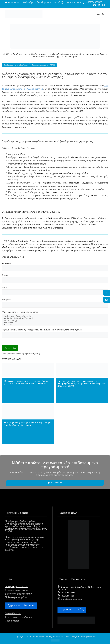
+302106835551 (66, 596)
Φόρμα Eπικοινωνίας (72, 610)
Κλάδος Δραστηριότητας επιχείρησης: (20, 312)
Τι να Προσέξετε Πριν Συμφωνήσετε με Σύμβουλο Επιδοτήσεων (27, 424)
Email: (5, 287)
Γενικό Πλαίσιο (13, 614)
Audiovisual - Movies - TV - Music (55, 319)
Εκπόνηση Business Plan (18, 594)
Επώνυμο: (7, 263)
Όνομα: (6, 275)
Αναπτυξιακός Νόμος (17, 590)
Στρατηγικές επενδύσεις (19, 617)
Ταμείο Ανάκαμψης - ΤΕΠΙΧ (43, 65)
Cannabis (55, 325)
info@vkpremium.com (69, 2)
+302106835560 (94, 2)
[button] (98, 14)
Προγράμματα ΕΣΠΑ (17, 587)
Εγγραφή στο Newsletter (21, 606)
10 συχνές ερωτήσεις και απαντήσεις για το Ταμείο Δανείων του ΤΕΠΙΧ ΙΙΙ (26, 382)
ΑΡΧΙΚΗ (7, 54)
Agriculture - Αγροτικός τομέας (55, 316)
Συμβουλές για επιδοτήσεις (27, 54)
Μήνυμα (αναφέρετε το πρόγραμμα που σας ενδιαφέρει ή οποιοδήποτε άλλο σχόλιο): (42, 330)
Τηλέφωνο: (7, 299)
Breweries (55, 323)
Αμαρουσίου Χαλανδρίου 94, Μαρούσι (30, 2)
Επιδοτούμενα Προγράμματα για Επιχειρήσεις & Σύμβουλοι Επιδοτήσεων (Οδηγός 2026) (82, 384)
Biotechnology (55, 321)
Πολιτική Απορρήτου (17, 597)
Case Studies (12, 621)
